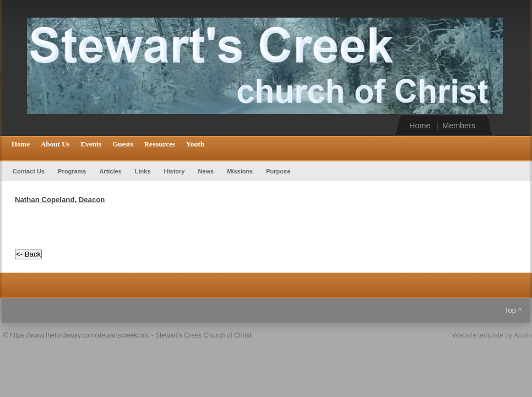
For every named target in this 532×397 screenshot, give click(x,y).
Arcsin (523, 335)
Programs (72, 171)
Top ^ (513, 310)
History (175, 171)
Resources (160, 144)
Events (91, 144)
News (206, 171)
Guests (123, 144)
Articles (110, 171)
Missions (240, 171)
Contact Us (29, 171)
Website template (478, 335)
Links (143, 171)
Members (459, 126)
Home (420, 126)
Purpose (278, 171)
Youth (195, 144)
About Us (55, 144)
